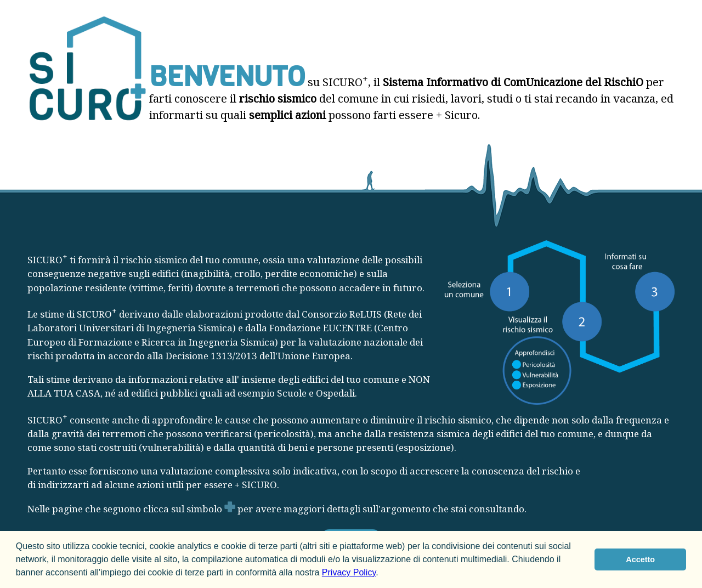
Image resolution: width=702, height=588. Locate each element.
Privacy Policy (349, 572)
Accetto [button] (640, 559)
